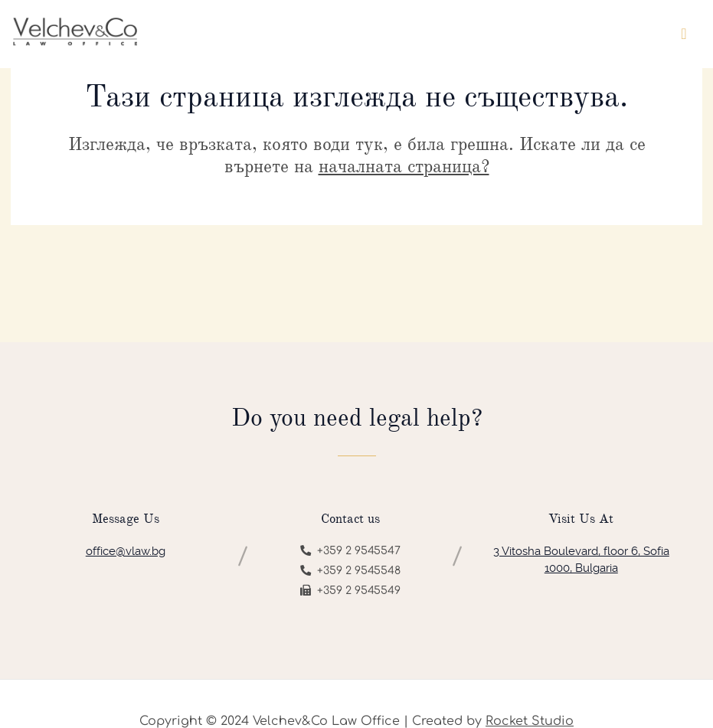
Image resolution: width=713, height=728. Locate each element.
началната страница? (404, 166)
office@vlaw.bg (126, 551)
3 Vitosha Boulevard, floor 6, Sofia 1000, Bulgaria (581, 560)
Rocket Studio (530, 721)
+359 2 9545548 (350, 571)
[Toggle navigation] (684, 34)
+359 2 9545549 (350, 591)
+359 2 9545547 (350, 551)
